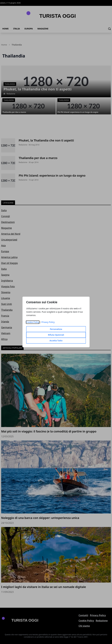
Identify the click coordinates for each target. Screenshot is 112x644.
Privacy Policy (48, 322)
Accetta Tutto (56, 341)
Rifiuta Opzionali (56, 335)
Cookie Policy (33, 322)
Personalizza (56, 329)
